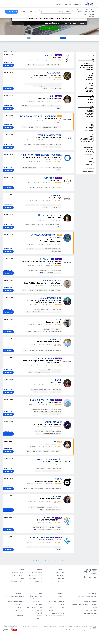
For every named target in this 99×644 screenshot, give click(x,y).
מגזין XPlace (60, 575)
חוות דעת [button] (92, 83)
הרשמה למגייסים (37, 573)
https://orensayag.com (49, 215)
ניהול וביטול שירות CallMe (16, 581)
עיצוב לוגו (62, 596)
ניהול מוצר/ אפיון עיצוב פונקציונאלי (53, 84)
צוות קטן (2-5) (88, 64)
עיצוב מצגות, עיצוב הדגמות (56, 610)
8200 (91, 161)
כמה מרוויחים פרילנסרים (57, 578)
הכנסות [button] (92, 107)
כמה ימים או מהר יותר (87, 138)
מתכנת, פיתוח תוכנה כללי (39, 65)
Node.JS (53, 65)
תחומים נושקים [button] (90, 169)
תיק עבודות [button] (91, 122)
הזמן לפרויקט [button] (8, 62)
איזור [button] (93, 145)
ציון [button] (93, 96)
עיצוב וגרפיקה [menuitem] (90, 11)
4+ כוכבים (90, 101)
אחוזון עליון (89, 79)
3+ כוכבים (90, 99)
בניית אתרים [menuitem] (90, 9)
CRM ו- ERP (32, 507)
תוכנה (40, 593)
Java (59, 65)
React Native (37, 312)
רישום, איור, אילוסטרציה (57, 607)
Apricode (49, 178)
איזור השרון (89, 149)
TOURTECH (48, 518)
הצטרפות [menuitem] (24, 12)
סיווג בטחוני (89, 165)
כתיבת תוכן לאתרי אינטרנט (16, 602)
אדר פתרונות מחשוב (52, 281)
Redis (52, 451)
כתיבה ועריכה (20, 593)
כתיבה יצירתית (20, 605)
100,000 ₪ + (89, 113)
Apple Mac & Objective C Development (50, 530)
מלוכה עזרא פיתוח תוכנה (50, 135)
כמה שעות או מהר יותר (86, 140)
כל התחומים (82, 23)
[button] (86, 55)
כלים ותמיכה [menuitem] (77, 4)
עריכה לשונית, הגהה (18, 610)
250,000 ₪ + (89, 115)
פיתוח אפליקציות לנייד (39, 309)
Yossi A (58, 320)
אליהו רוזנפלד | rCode (51, 298)
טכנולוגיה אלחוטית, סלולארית (32, 205)
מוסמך (91, 76)
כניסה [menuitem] (31, 12)
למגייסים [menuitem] (59, 4)
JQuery (58, 188)
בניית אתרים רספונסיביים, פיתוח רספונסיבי (34, 84)
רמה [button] (93, 73)
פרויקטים (32, 38)
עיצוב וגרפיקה (60, 593)
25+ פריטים (89, 126)
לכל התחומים (20, 616)
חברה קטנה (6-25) (87, 66)
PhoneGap (40, 188)
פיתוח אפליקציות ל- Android (54, 273)
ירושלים (90, 153)
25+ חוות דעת (89, 90)
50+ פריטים (89, 127)
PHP (48, 65)
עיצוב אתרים (43, 370)
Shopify (38, 127)
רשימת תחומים (60, 573)
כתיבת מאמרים (20, 607)
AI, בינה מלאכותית (39, 249)
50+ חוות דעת (89, 92)
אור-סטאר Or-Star (45, 358)
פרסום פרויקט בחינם (36, 575)
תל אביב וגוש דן (88, 148)
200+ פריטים (89, 131)
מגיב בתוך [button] (91, 134)
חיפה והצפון (89, 151)
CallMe (90, 77)
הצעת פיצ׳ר (61, 581)
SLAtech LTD (47, 259)
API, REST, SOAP (30, 225)
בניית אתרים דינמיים (35, 106)
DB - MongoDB (50, 225)
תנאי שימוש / (34, 626)
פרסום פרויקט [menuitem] (12, 12)
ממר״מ (91, 163)
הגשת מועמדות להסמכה (17, 584)
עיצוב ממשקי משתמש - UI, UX (55, 616)
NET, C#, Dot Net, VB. (34, 607)
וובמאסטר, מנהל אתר (90, 613)
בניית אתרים (93, 593)
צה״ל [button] (93, 159)
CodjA (58, 479)
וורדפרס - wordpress (90, 602)
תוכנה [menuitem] (92, 13)
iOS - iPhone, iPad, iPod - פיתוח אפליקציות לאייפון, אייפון (47, 86)
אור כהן (58, 380)
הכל (91, 85)
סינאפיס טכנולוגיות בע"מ (42, 537)
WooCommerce (41, 469)
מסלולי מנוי (21, 578)
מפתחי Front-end (36, 599)
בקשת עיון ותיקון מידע (8, 626)
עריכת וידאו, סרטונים (58, 613)
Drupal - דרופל (92, 616)
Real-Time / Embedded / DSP (53, 249)
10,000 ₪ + (89, 110)
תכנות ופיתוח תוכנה (71, 23)
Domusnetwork (53, 422)
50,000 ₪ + (89, 112)
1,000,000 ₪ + (88, 118)
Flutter (31, 290)
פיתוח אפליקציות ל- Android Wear (39, 409)
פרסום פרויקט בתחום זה (50, 28)
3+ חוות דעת (89, 87)
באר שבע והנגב (88, 155)
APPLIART (56, 195)
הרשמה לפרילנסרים (18, 573)
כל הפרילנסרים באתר (35, 578)
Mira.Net (57, 496)
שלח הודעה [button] (8, 65)
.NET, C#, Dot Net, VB (40, 145)
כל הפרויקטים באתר (18, 575)
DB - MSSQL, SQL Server (54, 145)
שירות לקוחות (60, 584)
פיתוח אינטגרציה (57, 127)
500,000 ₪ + (89, 116)
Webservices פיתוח (55, 270)
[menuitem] (36, 12)
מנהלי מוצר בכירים (44, 270)
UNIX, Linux (30, 249)
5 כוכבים (90, 102)
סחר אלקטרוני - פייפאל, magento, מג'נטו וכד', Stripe (48, 372)
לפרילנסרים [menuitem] (67, 4)
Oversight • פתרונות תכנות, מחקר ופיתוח (41, 155)
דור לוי (53, 442)
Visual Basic (28, 145)
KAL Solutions (54, 73)
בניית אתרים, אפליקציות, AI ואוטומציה (38, 116)
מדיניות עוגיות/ (26, 626)
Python (51, 290)
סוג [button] (93, 60)
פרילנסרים (67, 38)
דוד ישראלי (49, 55)
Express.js (25, 106)
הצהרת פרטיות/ (18, 626)
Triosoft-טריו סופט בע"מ (42, 400)
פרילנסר (90, 62)
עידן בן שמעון (55, 339)
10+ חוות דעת (89, 88)
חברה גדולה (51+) (87, 69)
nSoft (51, 96)
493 (37, 561)
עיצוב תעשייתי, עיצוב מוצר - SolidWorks (40, 390)
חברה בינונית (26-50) (86, 67)
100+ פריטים (89, 129)
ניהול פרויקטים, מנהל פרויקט (54, 106)
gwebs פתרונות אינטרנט (49, 459)
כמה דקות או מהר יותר (86, 141)
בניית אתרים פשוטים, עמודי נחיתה (29, 168)
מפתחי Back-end (88, 171)
